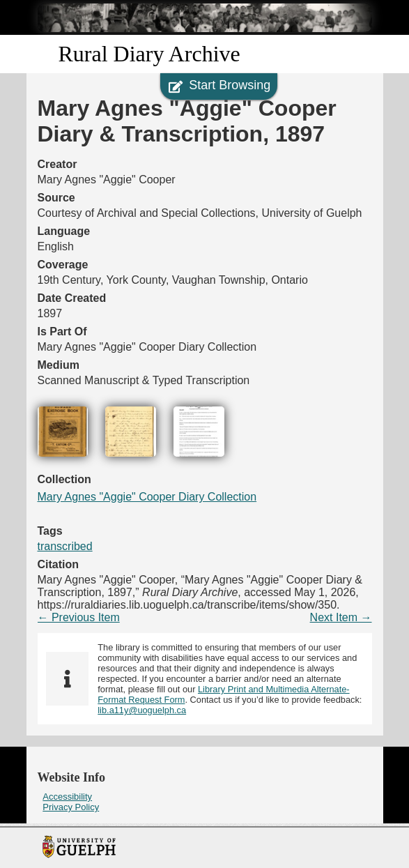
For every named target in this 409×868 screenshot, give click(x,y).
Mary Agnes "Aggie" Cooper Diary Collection (147, 497)
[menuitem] (205, 797)
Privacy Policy (71, 807)
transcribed (65, 546)
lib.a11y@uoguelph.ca (142, 710)
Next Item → (341, 617)
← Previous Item (79, 617)
